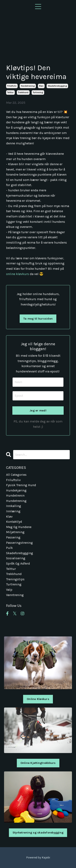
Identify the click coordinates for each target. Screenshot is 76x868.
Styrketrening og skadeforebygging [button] (38, 833)
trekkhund (23, 92)
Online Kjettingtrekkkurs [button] (38, 763)
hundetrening (28, 86)
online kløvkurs (18, 274)
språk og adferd (18, 563)
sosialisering (16, 558)
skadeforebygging (57, 86)
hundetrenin (15, 495)
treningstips (15, 579)
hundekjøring (16, 490)
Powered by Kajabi (38, 857)
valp (9, 590)
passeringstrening (19, 543)
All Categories (16, 475)
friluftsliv (12, 86)
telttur (10, 92)
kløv (41, 86)
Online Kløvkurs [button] (38, 699)
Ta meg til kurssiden (38, 319)
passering (13, 537)
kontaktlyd (14, 522)
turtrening (38, 92)
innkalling (14, 506)
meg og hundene (19, 527)
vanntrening (15, 595)
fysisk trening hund (21, 485)
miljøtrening (15, 532)
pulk (9, 548)
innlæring (13, 511)
